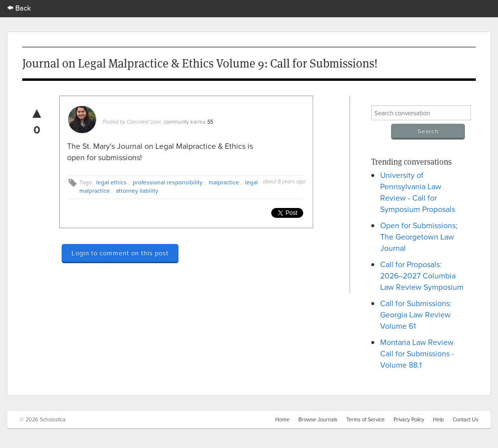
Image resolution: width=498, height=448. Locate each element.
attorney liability (137, 190)
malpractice (224, 182)
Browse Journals (318, 419)
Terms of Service (365, 419)
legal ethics (111, 182)
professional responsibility (168, 182)
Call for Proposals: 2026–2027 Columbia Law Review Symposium (422, 276)
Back (19, 8)
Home (282, 419)
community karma (185, 122)
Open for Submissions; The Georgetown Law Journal (419, 237)
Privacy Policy (409, 419)
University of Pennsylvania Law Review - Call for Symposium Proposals (418, 192)
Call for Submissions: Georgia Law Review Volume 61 (416, 314)
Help (438, 419)
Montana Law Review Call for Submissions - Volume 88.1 (417, 353)
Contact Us (465, 419)
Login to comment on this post (120, 253)
